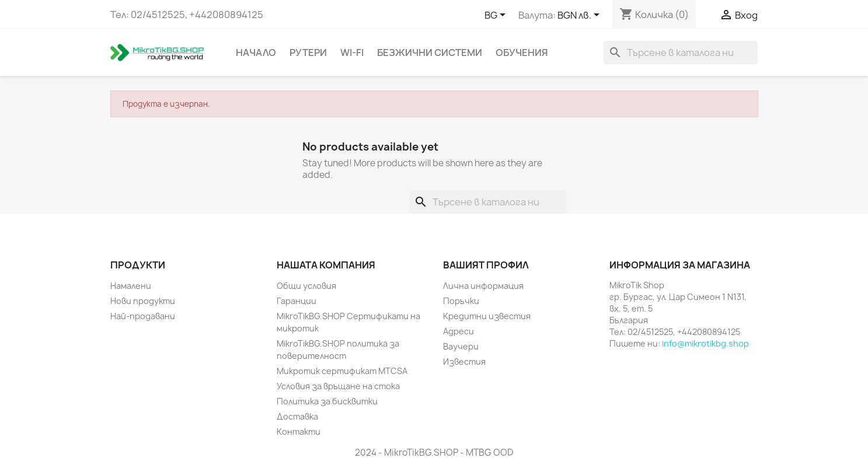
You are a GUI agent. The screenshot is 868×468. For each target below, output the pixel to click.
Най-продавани (143, 316)
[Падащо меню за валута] (581, 16)
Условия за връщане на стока (338, 386)
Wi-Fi (352, 53)
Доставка (297, 416)
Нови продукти (143, 301)
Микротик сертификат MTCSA (342, 371)
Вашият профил (486, 265)
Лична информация (483, 286)
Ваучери (461, 346)
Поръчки (461, 301)
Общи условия (306, 286)
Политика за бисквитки (327, 401)
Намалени (131, 286)
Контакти (299, 432)
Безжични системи (430, 53)
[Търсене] (681, 53)
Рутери (308, 53)
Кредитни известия (487, 316)
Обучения (522, 53)
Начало (256, 53)
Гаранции (297, 301)
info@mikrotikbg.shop (705, 343)
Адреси (459, 331)
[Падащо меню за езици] (497, 16)
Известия (464, 362)
